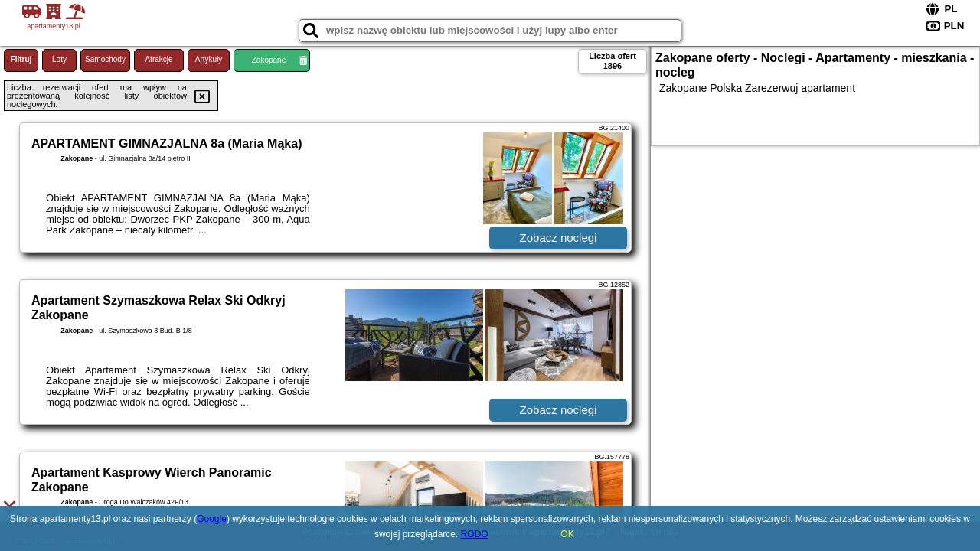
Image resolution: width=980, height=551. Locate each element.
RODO (475, 534)
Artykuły (209, 59)
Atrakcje (158, 59)
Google (212, 519)
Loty (59, 59)
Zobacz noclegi (559, 238)
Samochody (105, 59)
